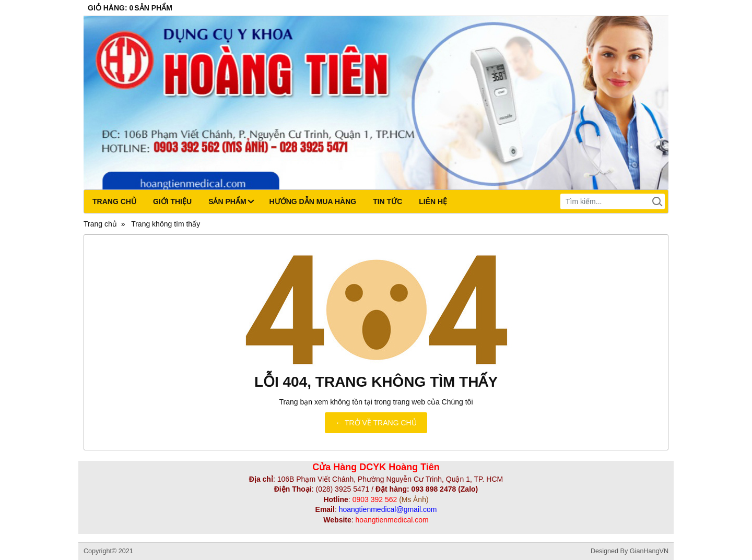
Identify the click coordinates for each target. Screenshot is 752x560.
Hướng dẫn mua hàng (313, 201)
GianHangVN (649, 551)
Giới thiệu (172, 201)
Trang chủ (114, 201)
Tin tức (387, 201)
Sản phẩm (231, 201)
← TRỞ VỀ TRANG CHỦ (376, 423)
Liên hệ (433, 201)
